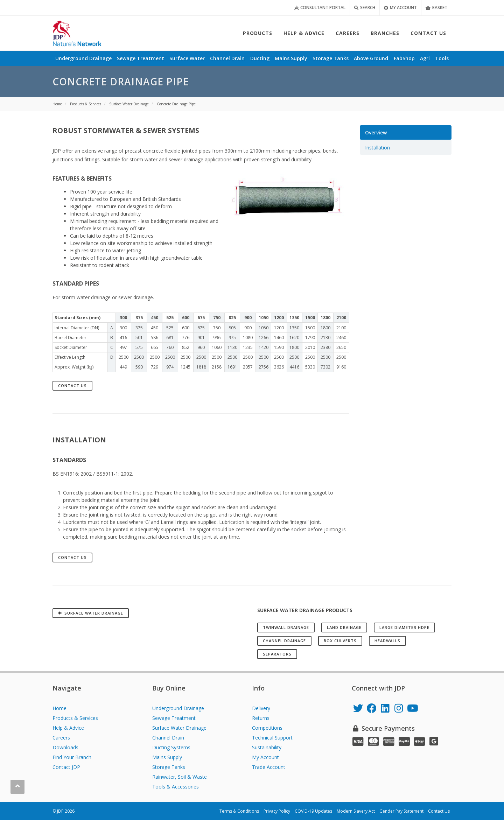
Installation (377, 148)
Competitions (267, 728)
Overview (376, 132)
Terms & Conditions (239, 811)
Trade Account (269, 767)
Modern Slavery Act (356, 811)
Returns (261, 718)
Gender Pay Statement (401, 811)
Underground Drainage (178, 708)
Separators (277, 654)
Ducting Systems (171, 747)
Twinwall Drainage (286, 627)
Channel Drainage (284, 641)
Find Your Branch (72, 757)
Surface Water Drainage (179, 728)
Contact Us (72, 386)
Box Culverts (340, 641)
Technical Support (272, 738)
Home (59, 708)
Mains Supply (167, 757)
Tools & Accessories (176, 787)
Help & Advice (68, 728)
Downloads (65, 747)
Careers (61, 738)
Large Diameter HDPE (404, 627)
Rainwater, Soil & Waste (180, 777)
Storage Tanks (169, 767)
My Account (400, 8)
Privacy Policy (277, 811)
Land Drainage (344, 627)
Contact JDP (66, 767)
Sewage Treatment (174, 718)
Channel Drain (168, 738)
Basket (436, 8)
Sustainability (267, 747)
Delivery (261, 708)
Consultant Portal (320, 8)
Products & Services (75, 718)
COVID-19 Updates (313, 811)
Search (365, 8)
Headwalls (387, 641)
